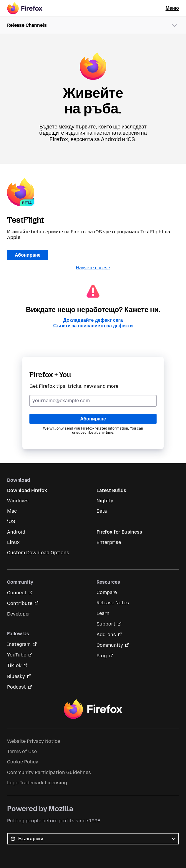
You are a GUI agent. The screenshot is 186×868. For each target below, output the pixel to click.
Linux (13, 542)
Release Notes (113, 603)
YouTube (17, 655)
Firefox (93, 709)
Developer (19, 614)
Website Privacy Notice (34, 741)
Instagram (19, 644)
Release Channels (27, 25)
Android (16, 532)
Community (110, 645)
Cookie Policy (23, 762)
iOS (11, 521)
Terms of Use (22, 751)
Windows (18, 501)
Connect (17, 593)
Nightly (105, 501)
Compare (107, 592)
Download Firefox (27, 490)
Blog (102, 656)
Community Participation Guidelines (49, 772)
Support (106, 624)
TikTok (14, 665)
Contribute (20, 603)
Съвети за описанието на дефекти (93, 326)
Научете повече (93, 268)
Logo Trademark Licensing (37, 783)
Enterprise (109, 542)
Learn (103, 613)
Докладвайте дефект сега (93, 320)
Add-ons (106, 635)
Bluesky (16, 676)
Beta (102, 511)
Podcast (16, 687)
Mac (12, 511)
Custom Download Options (38, 553)
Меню (172, 8)
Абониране (28, 255)
